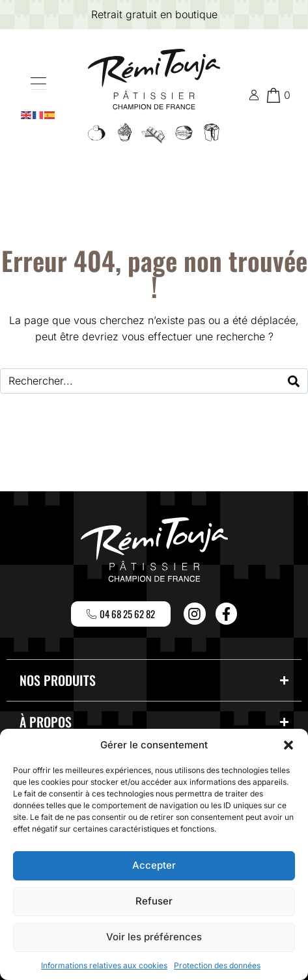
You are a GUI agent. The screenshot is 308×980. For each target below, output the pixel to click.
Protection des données (217, 965)
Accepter (154, 865)
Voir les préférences (154, 937)
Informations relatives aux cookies (104, 965)
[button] (288, 745)
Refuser (154, 901)
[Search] (294, 381)
